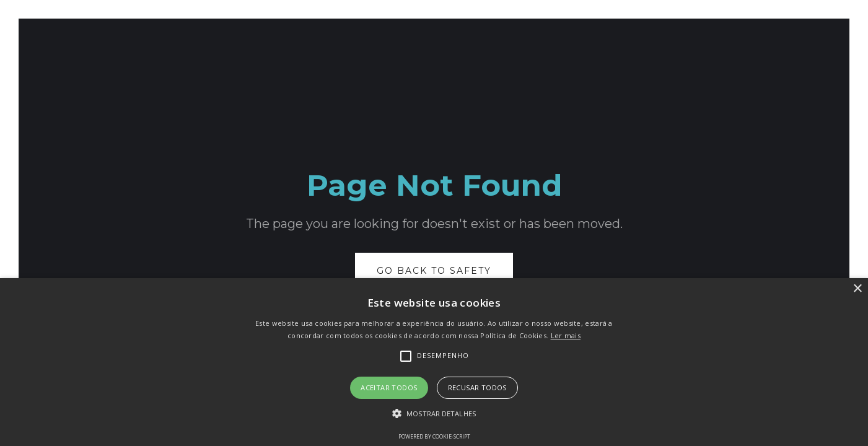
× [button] (857, 289)
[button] (434, 414)
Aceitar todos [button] (389, 387)
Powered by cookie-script (434, 436)
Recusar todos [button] (477, 387)
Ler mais (566, 335)
